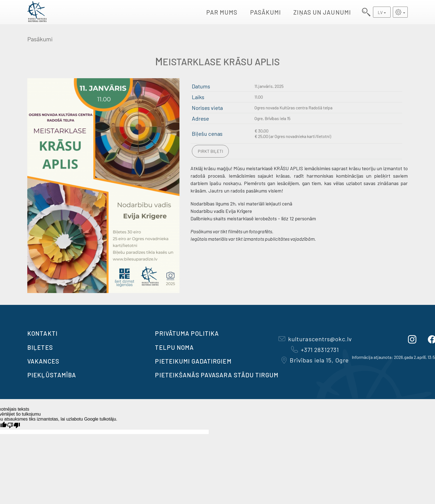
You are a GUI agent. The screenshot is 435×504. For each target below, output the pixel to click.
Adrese (200, 118)
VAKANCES (43, 361)
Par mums (222, 12)
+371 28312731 (315, 349)
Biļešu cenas (207, 134)
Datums (201, 86)
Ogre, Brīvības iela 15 (272, 118)
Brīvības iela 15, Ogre (315, 360)
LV (380, 12)
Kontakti (42, 333)
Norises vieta (207, 108)
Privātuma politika (187, 333)
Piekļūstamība (52, 375)
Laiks (198, 97)
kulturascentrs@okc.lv (315, 339)
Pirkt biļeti (210, 151)
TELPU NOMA (174, 347)
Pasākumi (266, 12)
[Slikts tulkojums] (14, 425)
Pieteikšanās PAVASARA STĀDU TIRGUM (217, 375)
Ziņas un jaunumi (322, 12)
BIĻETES (40, 347)
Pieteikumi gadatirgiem (193, 361)
